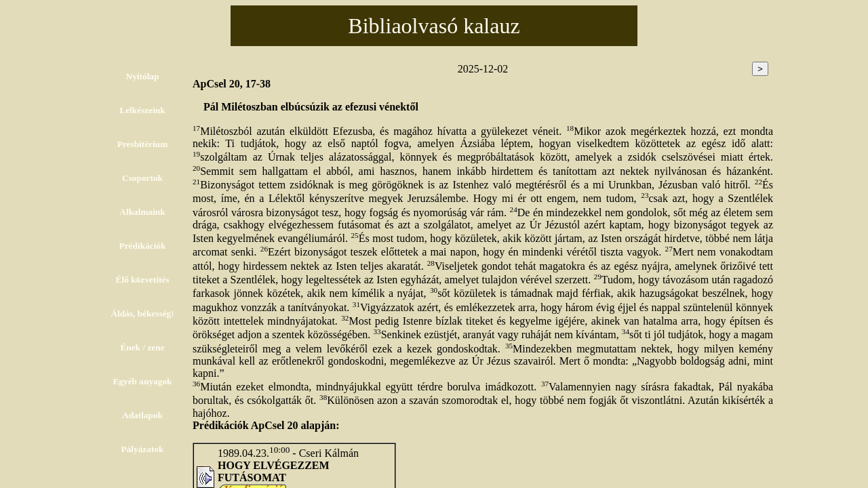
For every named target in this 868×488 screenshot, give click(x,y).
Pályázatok (143, 449)
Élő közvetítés (143, 280)
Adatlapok (142, 415)
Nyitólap (143, 76)
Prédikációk (143, 246)
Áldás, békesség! (142, 313)
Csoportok (142, 178)
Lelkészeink (142, 110)
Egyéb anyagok (142, 381)
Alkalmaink (142, 212)
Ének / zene (142, 347)
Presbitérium (143, 144)
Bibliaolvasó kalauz (434, 26)
